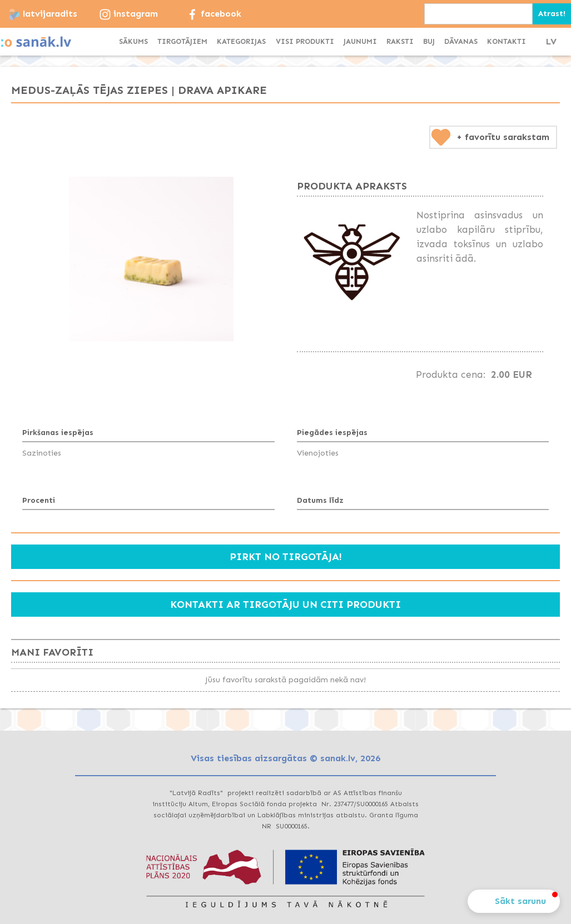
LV (551, 41)
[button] (241, 42)
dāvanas (461, 41)
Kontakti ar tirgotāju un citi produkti (285, 605)
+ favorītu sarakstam (503, 137)
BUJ (429, 41)
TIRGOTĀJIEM (182, 41)
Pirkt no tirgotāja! (286, 557)
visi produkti (305, 41)
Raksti (400, 41)
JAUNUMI (360, 41)
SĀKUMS (133, 41)
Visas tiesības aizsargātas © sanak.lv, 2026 (285, 758)
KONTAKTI (507, 41)
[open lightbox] (151, 259)
